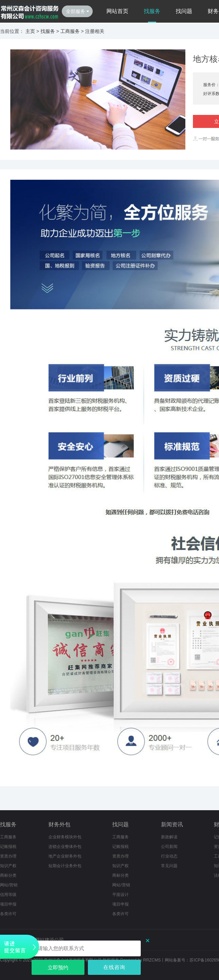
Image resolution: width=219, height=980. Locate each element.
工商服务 (70, 31)
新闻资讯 (172, 824)
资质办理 (8, 856)
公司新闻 (169, 847)
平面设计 (120, 895)
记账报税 (8, 847)
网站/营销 (9, 885)
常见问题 (169, 866)
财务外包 (59, 824)
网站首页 (117, 11)
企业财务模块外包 (65, 837)
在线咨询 (114, 967)
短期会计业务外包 (65, 866)
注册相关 (95, 31)
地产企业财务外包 (65, 856)
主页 (30, 31)
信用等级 (8, 895)
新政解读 (169, 837)
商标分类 (8, 875)
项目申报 (8, 904)
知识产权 (8, 866)
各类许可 (120, 914)
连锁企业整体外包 (65, 847)
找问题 (184, 11)
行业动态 (169, 856)
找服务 (152, 11)
